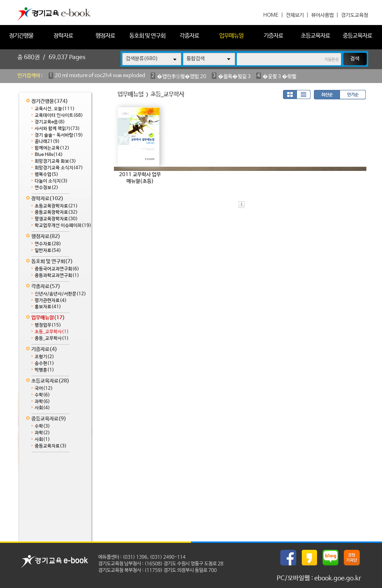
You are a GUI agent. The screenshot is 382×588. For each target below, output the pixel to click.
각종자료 (189, 36)
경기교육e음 (50, 122)
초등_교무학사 (52, 332)
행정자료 (105, 36)
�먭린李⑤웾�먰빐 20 (182, 77)
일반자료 (48, 251)
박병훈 (44, 370)
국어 (44, 388)
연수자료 (48, 244)
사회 (42, 408)
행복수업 (47, 175)
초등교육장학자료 (56, 206)
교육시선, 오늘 (55, 109)
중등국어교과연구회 (57, 269)
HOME (271, 15)
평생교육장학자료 (56, 219)
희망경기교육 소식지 (59, 168)
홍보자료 (48, 307)
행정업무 (48, 325)
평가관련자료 (51, 301)
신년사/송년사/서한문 (60, 294)
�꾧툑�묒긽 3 (234, 77)
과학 (42, 402)
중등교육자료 (357, 36)
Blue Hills (49, 155)
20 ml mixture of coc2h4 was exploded (100, 76)
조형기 (44, 357)
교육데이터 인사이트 (59, 115)
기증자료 (273, 36)
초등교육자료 (315, 36)
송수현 (44, 363)
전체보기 (295, 15)
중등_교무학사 (52, 338)
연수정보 (47, 188)
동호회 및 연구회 (147, 36)
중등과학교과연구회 (57, 276)
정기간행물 (21, 36)
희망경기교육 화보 (55, 161)
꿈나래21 (47, 142)
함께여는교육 (52, 148)
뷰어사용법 (322, 15)
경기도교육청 (355, 15)
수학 (42, 395)
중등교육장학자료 (56, 212)
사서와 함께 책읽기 (57, 129)
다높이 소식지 (51, 181)
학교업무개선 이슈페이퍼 (63, 226)
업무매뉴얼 (231, 36)
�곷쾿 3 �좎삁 (279, 77)
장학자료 (63, 36)
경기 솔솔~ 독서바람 (59, 135)
